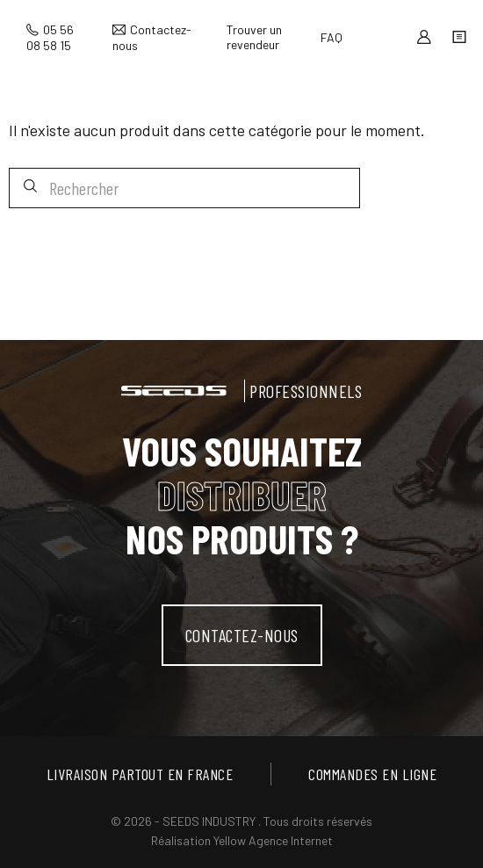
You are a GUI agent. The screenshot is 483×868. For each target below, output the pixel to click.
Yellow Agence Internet (273, 840)
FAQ (332, 37)
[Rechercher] (184, 188)
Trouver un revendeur (254, 37)
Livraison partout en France (140, 774)
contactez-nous (242, 635)
